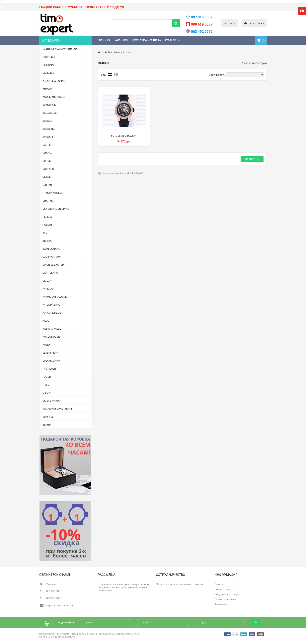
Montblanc (66, 273)
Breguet (66, 121)
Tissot (66, 385)
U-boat (66, 393)
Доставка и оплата (146, 40)
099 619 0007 (202, 24)
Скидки (219, 585)
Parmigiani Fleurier (66, 297)
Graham (66, 201)
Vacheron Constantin (66, 409)
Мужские (66, 73)
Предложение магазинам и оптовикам (179, 585)
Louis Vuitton (66, 257)
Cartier (66, 145)
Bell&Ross (66, 113)
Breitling (66, 129)
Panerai (66, 289)
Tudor (66, 377)
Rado (66, 321)
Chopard (66, 169)
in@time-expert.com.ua (60, 606)
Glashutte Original (66, 209)
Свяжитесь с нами (225, 600)
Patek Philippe (66, 305)
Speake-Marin (51, 361)
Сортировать (217, 75)
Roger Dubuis (66, 337)
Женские (66, 65)
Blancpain (66, 105)
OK (256, 621)
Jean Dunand (51, 249)
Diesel (66, 177)
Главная (104, 40)
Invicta (47, 241)
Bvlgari (66, 137)
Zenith (66, 425)
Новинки (66, 57)
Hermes (66, 217)
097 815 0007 (202, 17)
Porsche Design (66, 313)
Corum (66, 161)
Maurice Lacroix (66, 265)
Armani (66, 89)
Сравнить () (252, 159)
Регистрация (254, 23)
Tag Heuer (66, 369)
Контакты (173, 40)
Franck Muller (66, 193)
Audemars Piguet (66, 97)
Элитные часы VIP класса (66, 49)
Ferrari (66, 185)
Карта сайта (222, 605)
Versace (66, 417)
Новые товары (224, 590)
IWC (66, 233)
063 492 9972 (202, 31)
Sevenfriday (66, 353)
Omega (66, 281)
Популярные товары (227, 595)
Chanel (66, 153)
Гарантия (121, 40)
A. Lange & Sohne (66, 81)
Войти (230, 23)
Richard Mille (66, 329)
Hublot (66, 225)
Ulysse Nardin (66, 401)
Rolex (66, 345)
